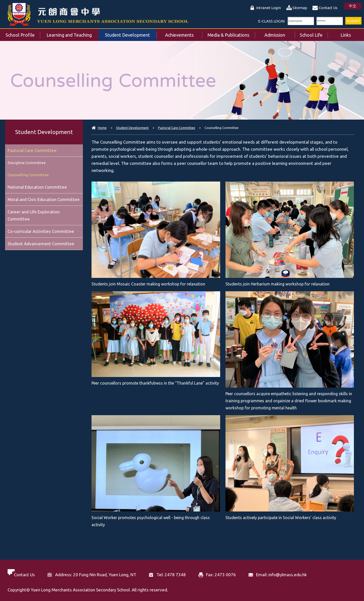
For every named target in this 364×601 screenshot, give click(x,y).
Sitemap (300, 8)
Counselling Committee (28, 175)
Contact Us (328, 8)
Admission (280, 33)
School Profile (23, 33)
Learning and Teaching (72, 33)
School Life (314, 33)
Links (352, 33)
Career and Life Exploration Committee (34, 215)
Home (102, 128)
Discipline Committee (27, 163)
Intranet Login (268, 8)
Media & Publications (231, 33)
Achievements (184, 33)
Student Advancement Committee (41, 244)
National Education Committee (37, 187)
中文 (353, 6)
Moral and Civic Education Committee (44, 199)
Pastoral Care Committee (177, 128)
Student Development (131, 33)
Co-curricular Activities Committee (41, 231)
